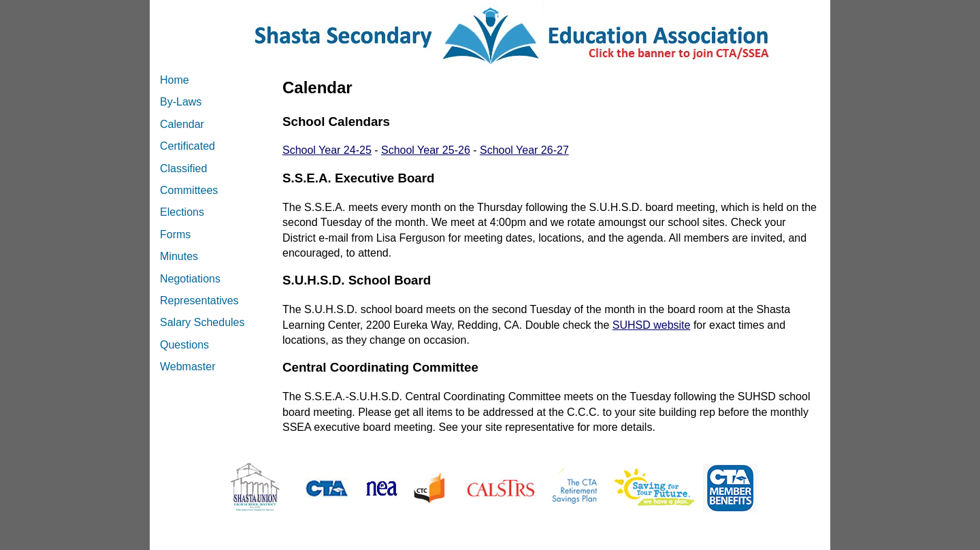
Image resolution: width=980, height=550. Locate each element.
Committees (189, 190)
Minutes (179, 256)
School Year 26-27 (524, 150)
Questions (184, 345)
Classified (183, 168)
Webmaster (188, 367)
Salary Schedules (202, 322)
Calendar (182, 124)
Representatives (199, 301)
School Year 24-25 (327, 150)
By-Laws (181, 102)
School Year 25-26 (426, 150)
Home (175, 80)
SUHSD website (652, 325)
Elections (182, 212)
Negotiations (190, 279)
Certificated (187, 146)
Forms (175, 234)
